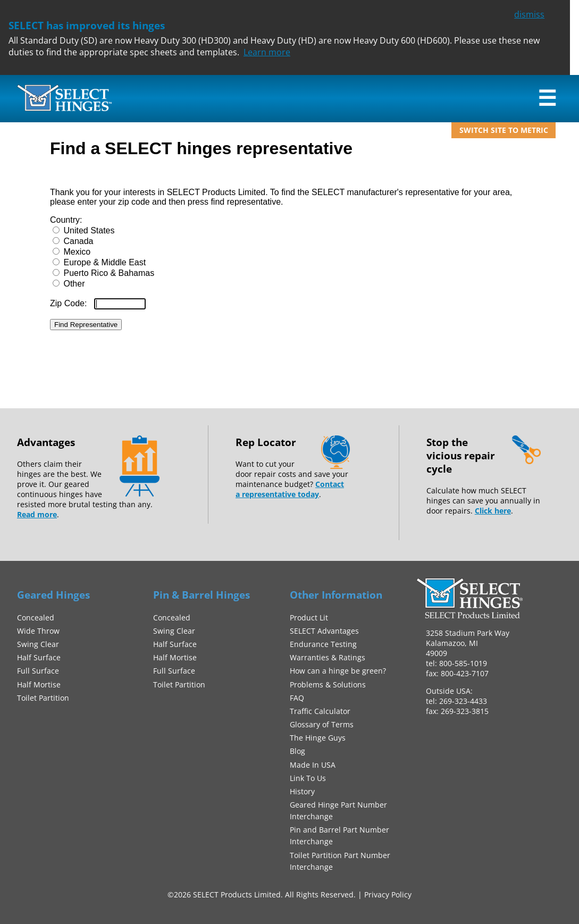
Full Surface (38, 671)
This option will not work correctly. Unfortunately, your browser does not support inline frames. (290, 256)
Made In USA (313, 765)
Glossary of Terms (322, 724)
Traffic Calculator (320, 711)
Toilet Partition (43, 698)
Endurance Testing (323, 644)
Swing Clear (38, 644)
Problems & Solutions (328, 684)
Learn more (267, 52)
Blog (297, 751)
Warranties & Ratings (328, 657)
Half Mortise (39, 684)
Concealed (36, 618)
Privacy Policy (388, 894)
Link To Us (308, 778)
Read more (37, 514)
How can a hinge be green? (338, 671)
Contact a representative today (290, 489)
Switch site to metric (504, 130)
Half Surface (39, 657)
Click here (493, 511)
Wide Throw (38, 631)
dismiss (529, 14)
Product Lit (309, 618)
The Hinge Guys (318, 738)
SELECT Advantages (324, 631)
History (302, 791)
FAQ (297, 698)
